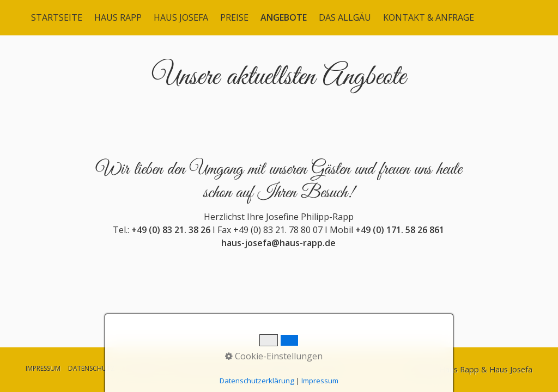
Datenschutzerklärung (257, 381)
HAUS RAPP (118, 17)
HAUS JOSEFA (181, 17)
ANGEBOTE (284, 17)
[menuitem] (57, 17)
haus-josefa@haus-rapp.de (278, 252)
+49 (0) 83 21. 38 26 (171, 239)
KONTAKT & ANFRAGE (429, 17)
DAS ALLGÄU (345, 17)
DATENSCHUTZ (92, 368)
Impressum (320, 381)
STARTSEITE (57, 17)
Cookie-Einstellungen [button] (274, 356)
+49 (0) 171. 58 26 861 (400, 239)
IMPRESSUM (43, 368)
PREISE (234, 17)
